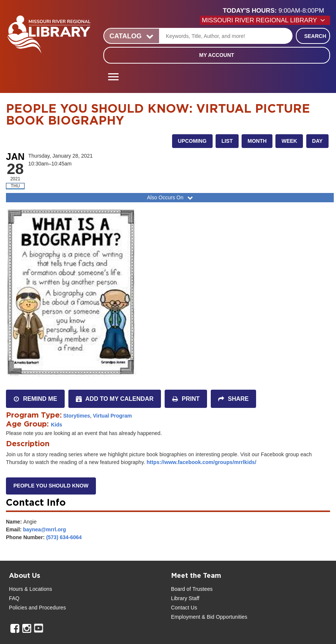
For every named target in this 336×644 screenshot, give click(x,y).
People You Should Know (51, 486)
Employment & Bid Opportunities (209, 617)
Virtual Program (112, 416)
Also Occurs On (170, 197)
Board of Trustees (192, 589)
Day (317, 141)
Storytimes (77, 416)
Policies (18, 608)
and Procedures (46, 608)
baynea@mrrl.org (45, 529)
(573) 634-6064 (64, 537)
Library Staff (185, 598)
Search (315, 36)
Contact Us (184, 608)
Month (257, 141)
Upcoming (192, 141)
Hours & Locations (30, 589)
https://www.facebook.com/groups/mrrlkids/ (201, 462)
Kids (56, 425)
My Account (217, 55)
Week (289, 141)
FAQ (14, 598)
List (227, 141)
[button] (277, 11)
